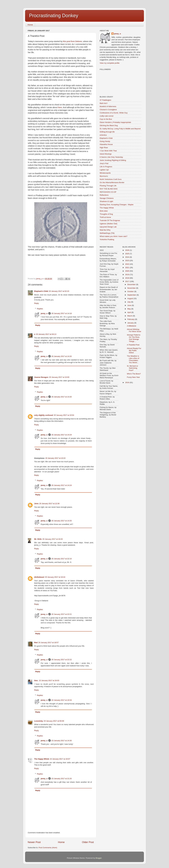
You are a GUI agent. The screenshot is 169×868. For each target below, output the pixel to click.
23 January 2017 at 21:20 (62, 779)
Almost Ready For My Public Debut (134, 350)
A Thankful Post (133, 345)
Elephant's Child (41, 291)
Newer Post (34, 842)
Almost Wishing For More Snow (134, 330)
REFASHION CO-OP (108, 192)
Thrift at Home (105, 217)
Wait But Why (105, 230)
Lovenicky (39, 721)
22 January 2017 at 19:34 (62, 700)
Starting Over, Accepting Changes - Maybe (117, 205)
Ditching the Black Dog (109, 125)
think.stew (104, 211)
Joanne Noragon (41, 377)
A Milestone (132, 326)
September (132, 295)
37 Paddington (105, 100)
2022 (127, 264)
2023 (127, 261)
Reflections (104, 195)
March (130, 316)
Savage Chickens (107, 198)
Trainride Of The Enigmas (110, 220)
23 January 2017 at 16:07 (60, 759)
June (130, 305)
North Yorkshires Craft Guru (111, 179)
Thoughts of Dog (106, 214)
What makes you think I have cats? (113, 236)
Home (30, 25)
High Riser (104, 148)
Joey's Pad (104, 163)
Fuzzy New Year (133, 377)
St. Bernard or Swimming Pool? (132, 368)
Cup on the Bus (106, 119)
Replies (40, 309)
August (130, 298)
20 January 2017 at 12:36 (49, 504)
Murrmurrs (104, 176)
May (129, 309)
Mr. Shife (38, 539)
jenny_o (44, 313)
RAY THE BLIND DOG (109, 189)
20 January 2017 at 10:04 (64, 415)
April (129, 312)
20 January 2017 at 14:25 (62, 521)
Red (36, 643)
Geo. (36, 680)
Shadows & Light (106, 201)
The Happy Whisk (42, 759)
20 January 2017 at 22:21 (62, 614)
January (131, 323)
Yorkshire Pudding (107, 239)
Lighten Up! (104, 170)
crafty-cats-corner (107, 116)
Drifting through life (107, 132)
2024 (127, 257)
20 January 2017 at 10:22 (55, 458)
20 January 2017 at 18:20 (52, 539)
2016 (127, 382)
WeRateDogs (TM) (107, 233)
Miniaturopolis (105, 173)
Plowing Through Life (108, 186)
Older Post (88, 842)
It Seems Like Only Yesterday (111, 157)
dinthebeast (39, 577)
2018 (127, 278)
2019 (127, 275)
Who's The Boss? (134, 374)
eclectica (103, 135)
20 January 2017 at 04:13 (46, 334)
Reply (37, 303)
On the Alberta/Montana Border (112, 182)
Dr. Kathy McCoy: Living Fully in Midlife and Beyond (120, 129)
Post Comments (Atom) (48, 848)
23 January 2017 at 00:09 (54, 721)
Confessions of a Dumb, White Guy (114, 113)
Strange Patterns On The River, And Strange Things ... (134, 338)
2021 (127, 268)
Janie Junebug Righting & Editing (113, 160)
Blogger (99, 858)
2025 (127, 254)
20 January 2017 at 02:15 (59, 291)
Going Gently (105, 141)
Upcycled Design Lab (108, 227)
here (60, 107)
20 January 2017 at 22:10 (62, 559)
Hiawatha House (106, 144)
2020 (127, 271)
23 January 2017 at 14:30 (62, 741)
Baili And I (104, 103)
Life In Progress (106, 167)
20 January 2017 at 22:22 (62, 660)
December (132, 284)
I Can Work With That (108, 151)
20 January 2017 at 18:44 (55, 577)
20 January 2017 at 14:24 (62, 435)
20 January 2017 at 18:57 (49, 643)
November (132, 288)
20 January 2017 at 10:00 (59, 377)
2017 (127, 281)
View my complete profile (110, 63)
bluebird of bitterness (108, 106)
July (129, 302)
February (131, 319)
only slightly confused (44, 415)
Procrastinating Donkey (54, 16)
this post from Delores (72, 41)
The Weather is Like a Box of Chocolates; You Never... (133, 359)
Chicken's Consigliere (108, 110)
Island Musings (106, 154)
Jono (36, 504)
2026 (127, 250)
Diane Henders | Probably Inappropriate (115, 122)
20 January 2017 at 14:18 (62, 313)
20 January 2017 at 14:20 (62, 356)
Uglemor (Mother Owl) (108, 224)
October (131, 291)
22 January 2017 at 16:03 (49, 680)
